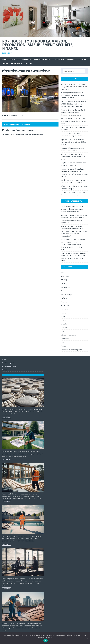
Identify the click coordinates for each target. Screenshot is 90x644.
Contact (29, 64)
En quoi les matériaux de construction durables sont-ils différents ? (74, 220)
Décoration (26, 59)
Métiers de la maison (42, 59)
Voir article (7, 417)
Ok (45, 641)
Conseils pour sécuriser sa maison (73, 240)
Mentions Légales (8, 363)
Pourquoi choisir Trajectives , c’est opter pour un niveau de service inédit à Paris (74, 121)
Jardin (63, 316)
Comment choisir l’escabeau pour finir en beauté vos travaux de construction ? (74, 234)
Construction (58, 59)
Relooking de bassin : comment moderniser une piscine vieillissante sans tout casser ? (73, 95)
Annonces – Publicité (9, 366)
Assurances (65, 276)
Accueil (4, 59)
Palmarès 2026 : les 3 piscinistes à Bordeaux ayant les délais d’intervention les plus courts (73, 112)
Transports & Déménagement (71, 350)
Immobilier (71, 59)
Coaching (64, 283)
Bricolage (14, 59)
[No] (87, 638)
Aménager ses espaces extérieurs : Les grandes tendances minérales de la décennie (74, 87)
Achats (63, 272)
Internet (63, 313)
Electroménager (66, 294)
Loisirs (63, 331)
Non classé (65, 339)
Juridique (64, 320)
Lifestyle (64, 324)
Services (5, 64)
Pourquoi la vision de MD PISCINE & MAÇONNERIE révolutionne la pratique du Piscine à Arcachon (74, 104)
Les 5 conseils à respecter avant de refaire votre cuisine (73, 258)
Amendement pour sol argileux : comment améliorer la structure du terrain (73, 157)
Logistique (64, 328)
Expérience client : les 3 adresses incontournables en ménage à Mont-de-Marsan (74, 142)
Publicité (64, 342)
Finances (64, 302)
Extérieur (83, 59)
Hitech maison (17, 64)
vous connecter (16, 135)
